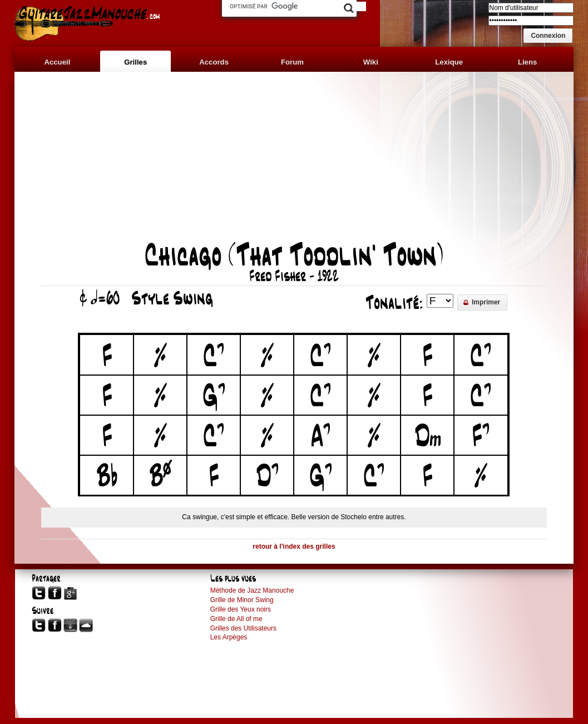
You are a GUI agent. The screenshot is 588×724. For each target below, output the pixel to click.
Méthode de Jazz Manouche (252, 590)
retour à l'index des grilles (294, 546)
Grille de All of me (236, 619)
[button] (548, 36)
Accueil (57, 62)
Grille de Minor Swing (242, 600)
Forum (292, 62)
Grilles (135, 62)
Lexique (449, 62)
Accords (214, 62)
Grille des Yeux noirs (241, 609)
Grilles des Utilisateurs (243, 628)
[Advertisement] (294, 162)
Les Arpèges (229, 637)
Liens (527, 62)
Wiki (371, 62)
